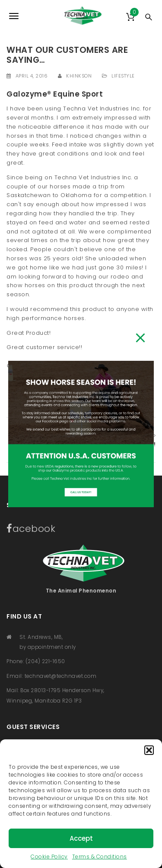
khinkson (79, 76)
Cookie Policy (49, 857)
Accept (81, 838)
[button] (149, 750)
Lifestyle (123, 76)
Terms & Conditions (100, 857)
